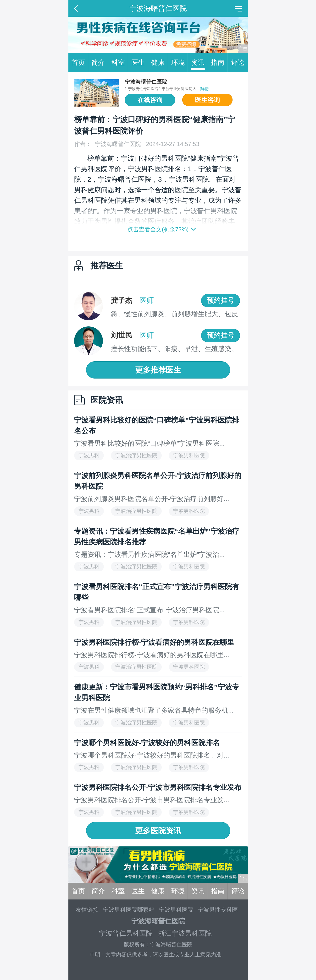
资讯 (200, 63)
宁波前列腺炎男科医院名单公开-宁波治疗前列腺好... (152, 499)
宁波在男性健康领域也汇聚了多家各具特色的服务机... (154, 710)
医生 (140, 63)
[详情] (205, 89)
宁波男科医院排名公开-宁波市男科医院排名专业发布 (158, 787)
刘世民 (122, 335)
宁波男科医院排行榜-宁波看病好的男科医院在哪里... (152, 655)
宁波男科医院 (176, 910)
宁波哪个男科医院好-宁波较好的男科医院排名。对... (152, 755)
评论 (238, 62)
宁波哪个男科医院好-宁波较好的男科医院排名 (147, 743)
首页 (80, 63)
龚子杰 (122, 300)
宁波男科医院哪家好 (129, 910)
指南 (219, 63)
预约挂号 (221, 300)
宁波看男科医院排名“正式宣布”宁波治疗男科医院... (150, 610)
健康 (160, 63)
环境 (180, 63)
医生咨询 (207, 100)
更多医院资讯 (158, 831)
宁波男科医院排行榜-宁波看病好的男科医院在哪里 (154, 642)
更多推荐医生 (158, 370)
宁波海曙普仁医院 (146, 82)
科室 (120, 63)
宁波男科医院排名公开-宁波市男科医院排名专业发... (152, 800)
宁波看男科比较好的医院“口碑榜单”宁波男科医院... (150, 443)
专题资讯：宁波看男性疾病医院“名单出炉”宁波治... (150, 555)
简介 (100, 63)
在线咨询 (150, 100)
